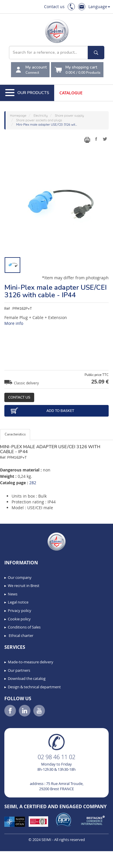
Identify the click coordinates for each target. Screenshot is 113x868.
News (13, 594)
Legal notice (18, 602)
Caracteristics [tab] (15, 434)
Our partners (19, 670)
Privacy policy (20, 611)
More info (14, 323)
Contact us (54, 7)
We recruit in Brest (24, 586)
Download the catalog (27, 678)
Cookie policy (19, 619)
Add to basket (42, 411)
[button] (17, 862)
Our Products (27, 93)
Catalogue (71, 93)
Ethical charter (21, 635)
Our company (20, 577)
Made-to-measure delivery (31, 662)
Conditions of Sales (24, 627)
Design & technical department (34, 687)
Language (99, 7)
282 (33, 483)
